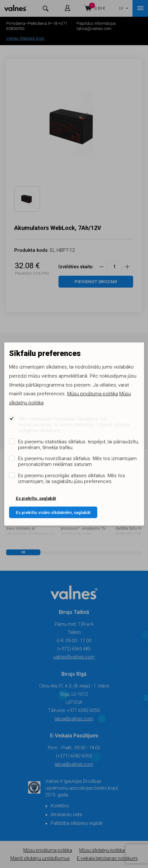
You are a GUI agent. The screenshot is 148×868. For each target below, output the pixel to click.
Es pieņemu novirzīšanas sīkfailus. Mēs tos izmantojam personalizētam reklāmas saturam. (77, 461)
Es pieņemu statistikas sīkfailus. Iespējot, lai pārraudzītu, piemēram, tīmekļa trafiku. (79, 445)
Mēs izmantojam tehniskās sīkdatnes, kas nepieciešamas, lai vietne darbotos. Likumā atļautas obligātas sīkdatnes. (74, 425)
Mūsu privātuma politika (93, 394)
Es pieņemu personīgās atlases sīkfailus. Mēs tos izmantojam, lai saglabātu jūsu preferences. (72, 478)
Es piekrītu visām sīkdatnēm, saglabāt (53, 512)
